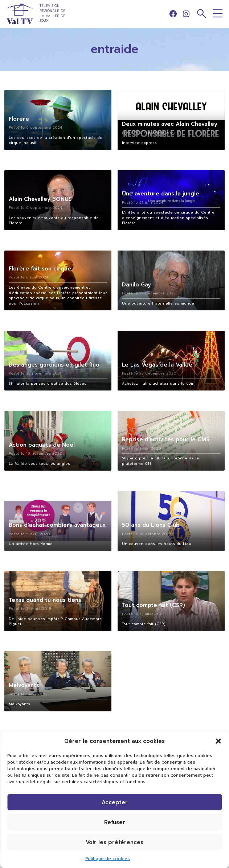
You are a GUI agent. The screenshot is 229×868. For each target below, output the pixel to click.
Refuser (115, 822)
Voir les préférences (114, 842)
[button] (218, 741)
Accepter (115, 802)
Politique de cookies (108, 859)
